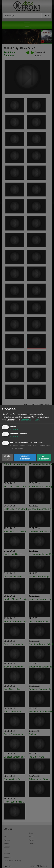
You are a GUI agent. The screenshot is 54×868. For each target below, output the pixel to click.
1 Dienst (14, 429)
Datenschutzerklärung (30, 420)
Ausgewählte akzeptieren (25, 457)
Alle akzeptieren (44, 457)
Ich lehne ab (8, 457)
